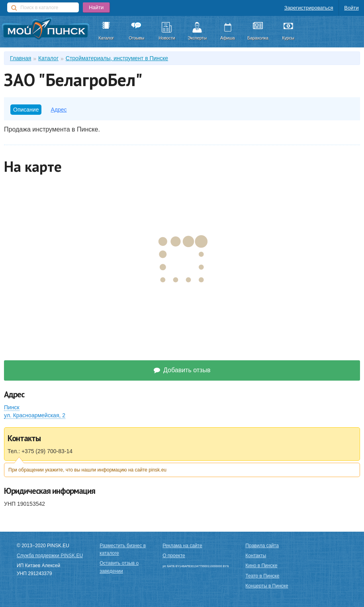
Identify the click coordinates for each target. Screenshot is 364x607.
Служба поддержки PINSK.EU (50, 556)
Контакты (256, 556)
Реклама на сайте (182, 546)
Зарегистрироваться (309, 8)
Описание (26, 110)
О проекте (174, 556)
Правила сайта (262, 546)
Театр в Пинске (262, 576)
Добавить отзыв (182, 370)
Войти (351, 8)
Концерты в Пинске (267, 586)
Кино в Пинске (261, 566)
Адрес (59, 110)
